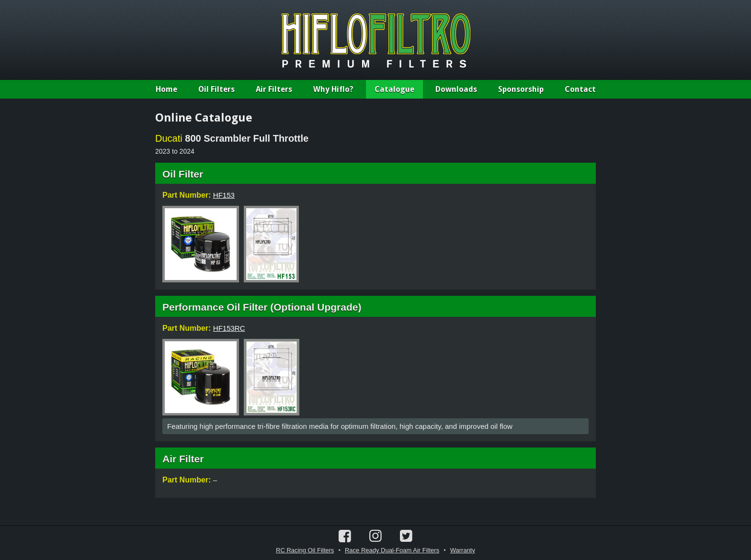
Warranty (463, 550)
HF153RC (229, 328)
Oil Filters (216, 89)
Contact (580, 89)
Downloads (456, 89)
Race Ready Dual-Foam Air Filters (392, 550)
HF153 (224, 195)
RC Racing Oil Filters (305, 550)
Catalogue (394, 89)
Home (166, 89)
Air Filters (274, 89)
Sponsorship (521, 89)
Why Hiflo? (333, 89)
